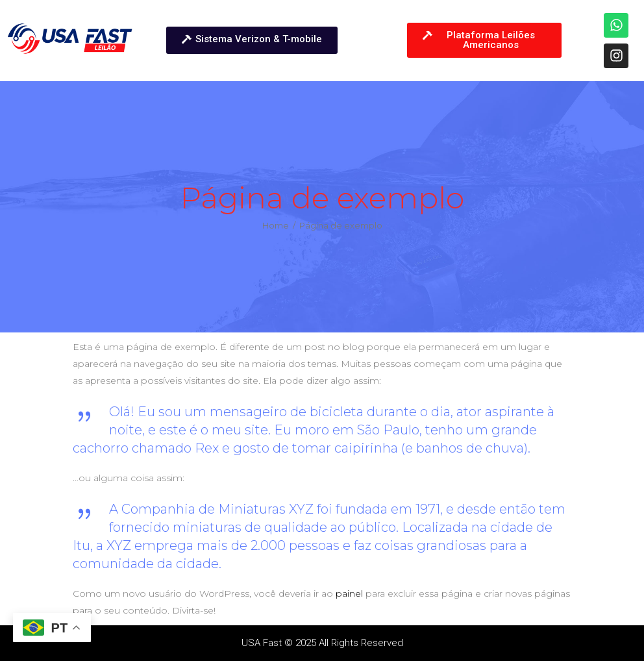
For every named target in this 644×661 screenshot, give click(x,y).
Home (276, 226)
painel (349, 593)
